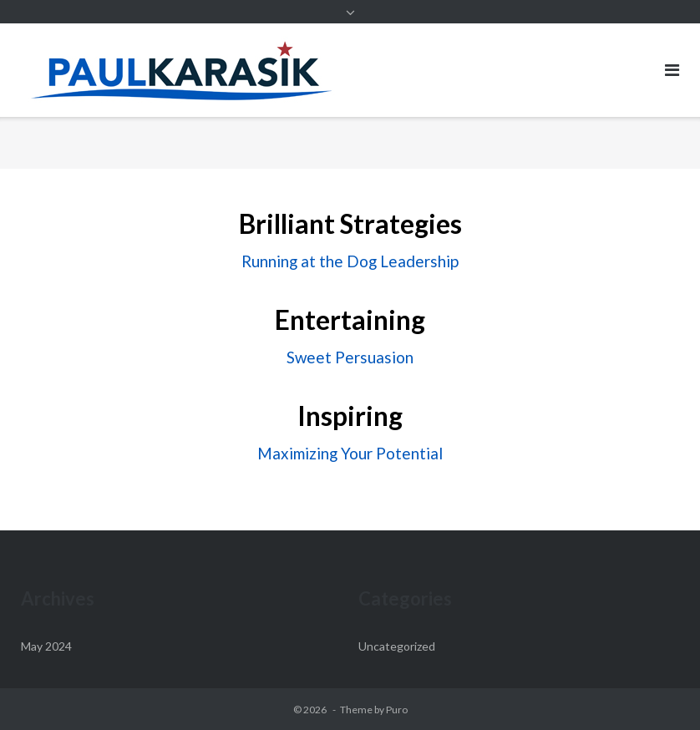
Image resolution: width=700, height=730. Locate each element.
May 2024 (46, 646)
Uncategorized (397, 646)
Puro (397, 710)
